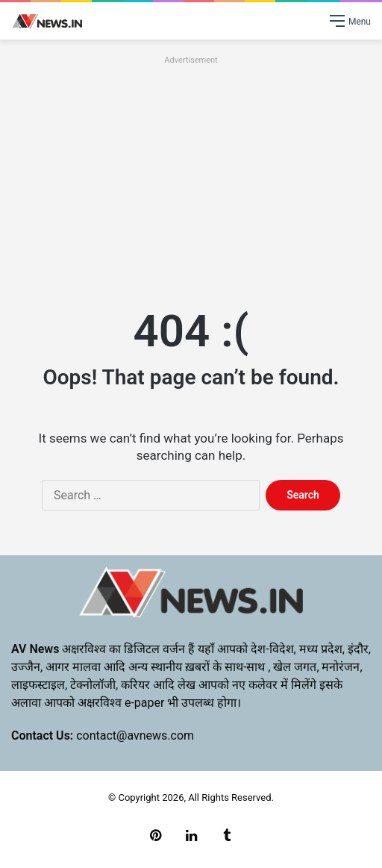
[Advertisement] (191, 173)
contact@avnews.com (135, 736)
